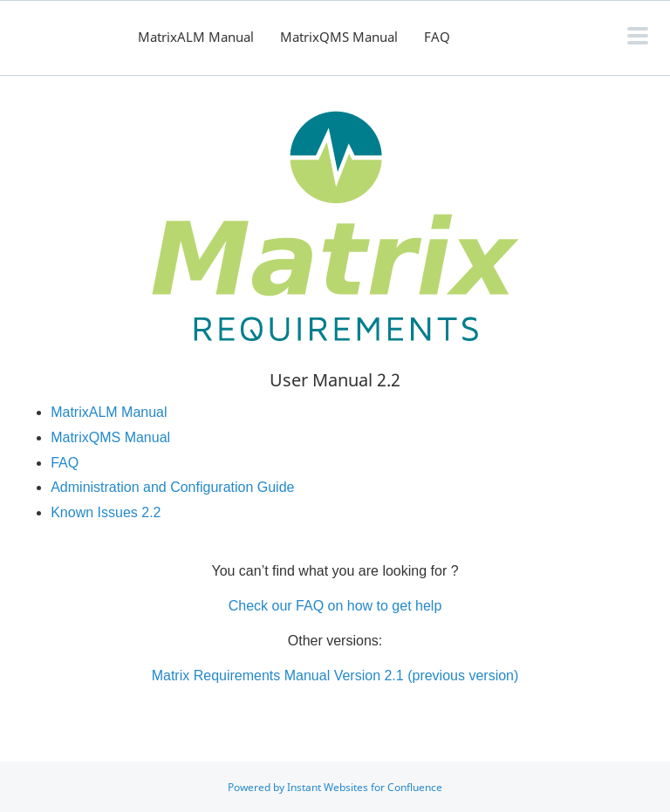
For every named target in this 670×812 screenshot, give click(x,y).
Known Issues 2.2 (106, 512)
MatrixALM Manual (196, 37)
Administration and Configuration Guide (172, 487)
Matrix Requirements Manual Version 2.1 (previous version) (335, 676)
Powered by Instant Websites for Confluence (335, 787)
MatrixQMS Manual (339, 37)
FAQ (437, 37)
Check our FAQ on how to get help (335, 606)
